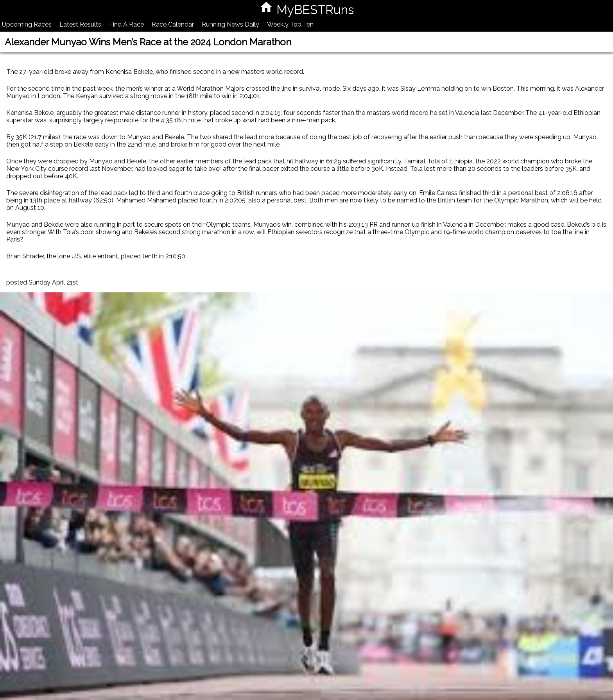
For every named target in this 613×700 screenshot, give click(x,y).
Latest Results (80, 24)
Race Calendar (173, 24)
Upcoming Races (27, 24)
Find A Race (126, 24)
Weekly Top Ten (290, 24)
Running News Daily (230, 24)
